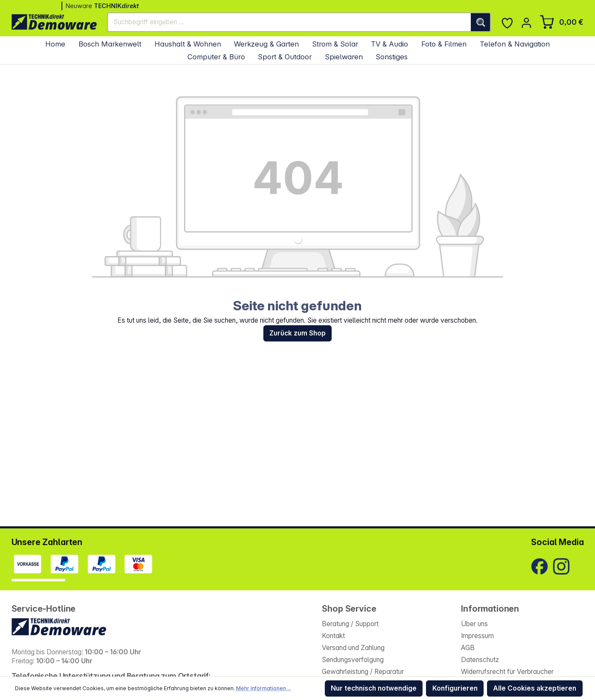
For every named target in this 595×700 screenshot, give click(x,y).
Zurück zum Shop (297, 333)
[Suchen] (481, 22)
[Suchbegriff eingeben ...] (289, 22)
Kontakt (333, 636)
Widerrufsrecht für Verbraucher (507, 672)
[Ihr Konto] (526, 23)
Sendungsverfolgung (353, 660)
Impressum (477, 636)
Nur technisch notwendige (374, 688)
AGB (468, 648)
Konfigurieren (455, 688)
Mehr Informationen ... (264, 688)
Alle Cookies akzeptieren (535, 688)
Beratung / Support (350, 624)
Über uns (474, 624)
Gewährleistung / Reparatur (363, 672)
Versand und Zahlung (353, 648)
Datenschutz (480, 660)
